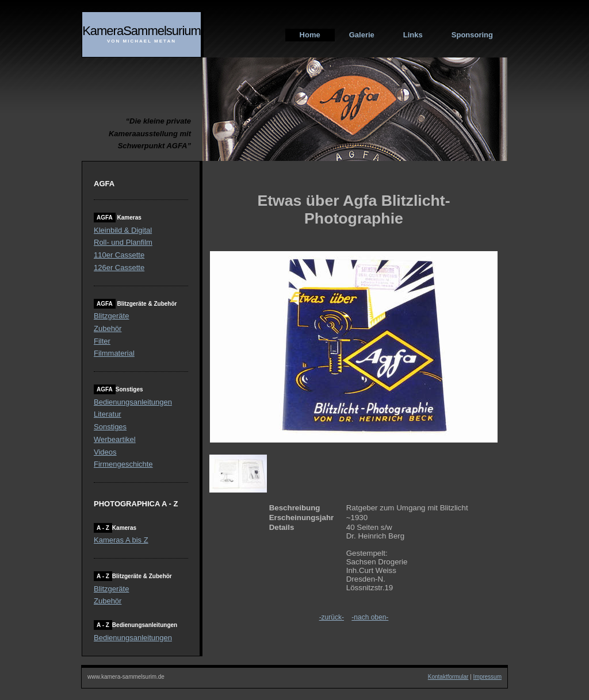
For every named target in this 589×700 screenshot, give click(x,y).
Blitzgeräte (111, 316)
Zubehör (108, 328)
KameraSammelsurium (141, 31)
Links (413, 35)
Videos (105, 452)
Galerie (362, 35)
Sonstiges (110, 427)
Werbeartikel (115, 439)
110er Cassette (119, 255)
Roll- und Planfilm (123, 242)
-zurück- (332, 617)
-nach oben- (370, 617)
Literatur (108, 414)
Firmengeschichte (123, 464)
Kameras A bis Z (121, 540)
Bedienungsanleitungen (133, 402)
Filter (102, 341)
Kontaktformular (448, 677)
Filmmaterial (114, 353)
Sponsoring (472, 35)
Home (310, 35)
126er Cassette (119, 268)
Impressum (487, 677)
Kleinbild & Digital (123, 230)
